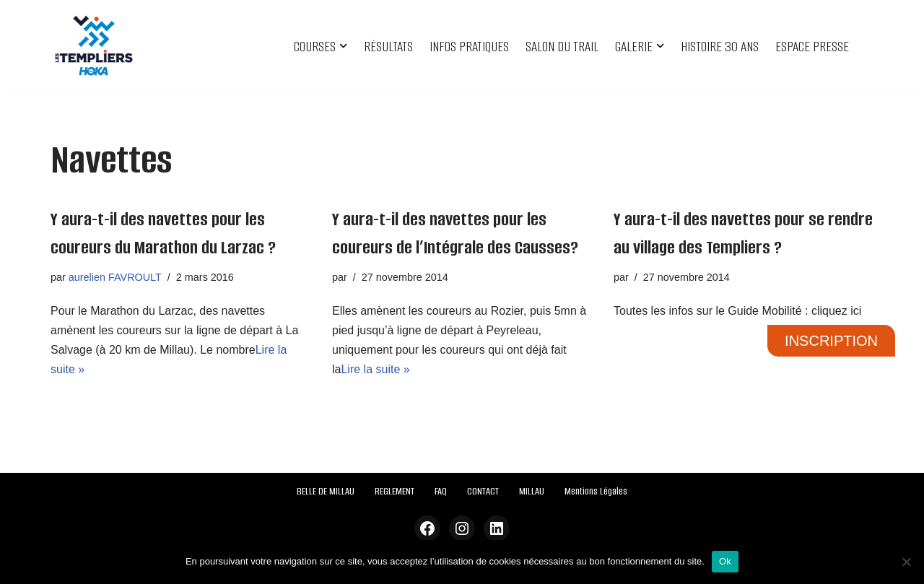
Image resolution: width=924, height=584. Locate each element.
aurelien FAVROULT (115, 277)
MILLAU (532, 491)
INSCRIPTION (831, 341)
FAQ (441, 491)
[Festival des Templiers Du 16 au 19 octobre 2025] (94, 46)
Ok (725, 561)
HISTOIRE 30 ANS (720, 47)
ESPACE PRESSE (812, 47)
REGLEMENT (395, 491)
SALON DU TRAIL (562, 47)
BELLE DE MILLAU (326, 491)
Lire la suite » (375, 369)
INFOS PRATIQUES (469, 47)
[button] (343, 46)
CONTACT (483, 491)
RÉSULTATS (388, 47)
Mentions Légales (596, 491)
